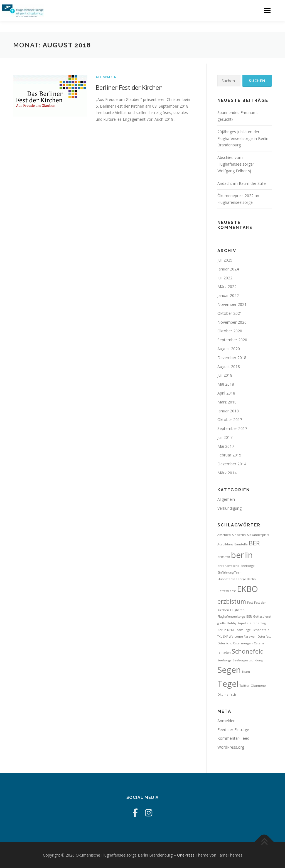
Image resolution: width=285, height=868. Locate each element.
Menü (267, 10)
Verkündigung (229, 508)
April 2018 (226, 393)
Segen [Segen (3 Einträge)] (229, 670)
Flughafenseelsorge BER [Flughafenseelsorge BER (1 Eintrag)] (235, 616)
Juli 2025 (225, 260)
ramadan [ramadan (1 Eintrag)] (224, 652)
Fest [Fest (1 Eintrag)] (250, 603)
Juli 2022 (225, 278)
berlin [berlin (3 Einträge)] (242, 555)
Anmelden (226, 721)
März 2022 (227, 286)
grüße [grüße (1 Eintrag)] (222, 623)
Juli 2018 (225, 375)
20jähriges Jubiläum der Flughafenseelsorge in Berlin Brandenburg (243, 138)
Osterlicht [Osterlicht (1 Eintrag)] (225, 643)
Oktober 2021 (230, 313)
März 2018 (227, 402)
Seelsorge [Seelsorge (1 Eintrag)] (224, 660)
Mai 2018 (226, 384)
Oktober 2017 (230, 420)
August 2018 (229, 367)
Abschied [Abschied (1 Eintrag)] (224, 535)
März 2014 (227, 473)
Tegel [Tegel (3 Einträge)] (228, 684)
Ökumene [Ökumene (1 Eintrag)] (258, 686)
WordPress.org (231, 747)
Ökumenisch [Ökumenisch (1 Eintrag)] (227, 695)
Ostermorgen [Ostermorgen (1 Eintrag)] (243, 643)
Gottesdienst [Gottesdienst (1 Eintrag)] (262, 616)
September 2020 (232, 340)
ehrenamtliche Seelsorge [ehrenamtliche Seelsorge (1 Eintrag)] (236, 566)
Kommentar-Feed (233, 738)
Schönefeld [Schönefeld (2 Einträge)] (248, 651)
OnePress (186, 855)
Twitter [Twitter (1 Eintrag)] (245, 686)
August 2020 (229, 349)
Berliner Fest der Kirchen (129, 87)
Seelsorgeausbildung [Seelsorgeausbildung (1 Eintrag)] (248, 660)
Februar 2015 (229, 455)
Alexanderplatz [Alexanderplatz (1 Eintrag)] (258, 535)
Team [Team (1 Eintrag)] (246, 672)
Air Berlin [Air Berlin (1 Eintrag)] (239, 535)
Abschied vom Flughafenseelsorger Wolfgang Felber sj (236, 164)
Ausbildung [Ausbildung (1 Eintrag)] (225, 544)
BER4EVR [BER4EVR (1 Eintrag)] (224, 557)
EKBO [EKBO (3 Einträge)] (247, 589)
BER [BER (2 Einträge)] (254, 543)
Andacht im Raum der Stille (242, 183)
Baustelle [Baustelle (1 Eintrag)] (241, 544)
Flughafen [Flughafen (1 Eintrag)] (237, 610)
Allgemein (106, 77)
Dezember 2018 (232, 358)
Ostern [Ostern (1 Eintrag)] (259, 643)
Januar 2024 (228, 269)
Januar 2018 (228, 411)
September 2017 (232, 428)
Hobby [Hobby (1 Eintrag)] (232, 623)
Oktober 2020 (230, 331)
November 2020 (232, 322)
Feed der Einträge (233, 730)
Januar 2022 (228, 295)
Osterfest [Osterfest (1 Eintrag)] (264, 637)
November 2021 (232, 304)
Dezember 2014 (232, 464)
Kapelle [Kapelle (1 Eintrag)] (243, 623)
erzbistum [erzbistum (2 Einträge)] (232, 601)
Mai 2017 (226, 446)
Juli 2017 (225, 437)
